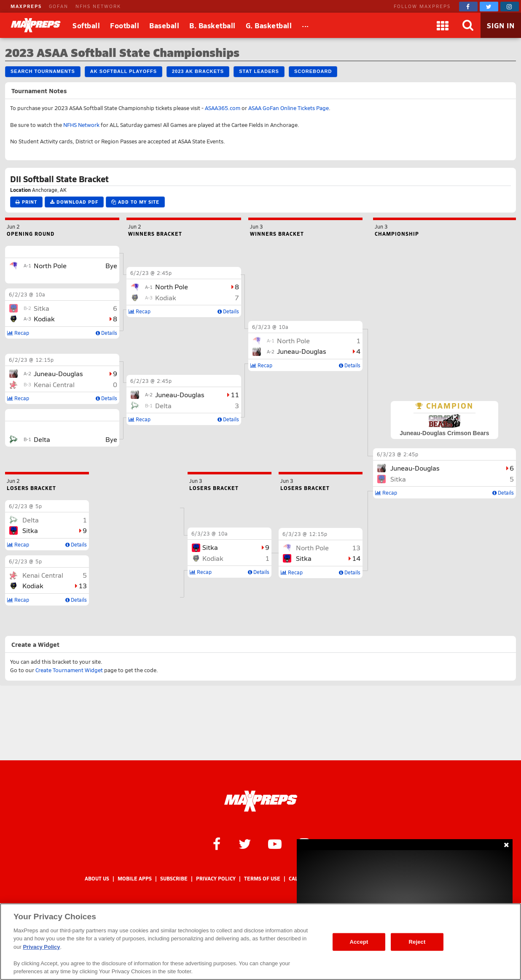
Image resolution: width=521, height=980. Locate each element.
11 (235, 394)
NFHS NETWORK (98, 6)
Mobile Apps (135, 879)
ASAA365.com (223, 108)
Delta (42, 439)
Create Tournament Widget (69, 670)
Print (26, 202)
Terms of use (262, 879)
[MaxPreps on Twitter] (489, 7)
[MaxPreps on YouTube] (275, 843)
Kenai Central (54, 384)
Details (503, 493)
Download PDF (74, 202)
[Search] (468, 25)
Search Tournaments (43, 71)
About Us (97, 879)
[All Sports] (305, 25)
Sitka (398, 479)
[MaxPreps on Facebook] (468, 7)
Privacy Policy (216, 879)
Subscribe (174, 879)
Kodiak (44, 319)
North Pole (50, 265)
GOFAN (59, 6)
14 (356, 558)
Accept (359, 942)
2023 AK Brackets (198, 71)
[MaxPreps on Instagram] (510, 7)
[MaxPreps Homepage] (261, 801)
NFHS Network (81, 125)
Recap (386, 493)
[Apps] (443, 25)
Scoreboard (313, 71)
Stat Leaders (259, 71)
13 (83, 586)
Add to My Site (135, 202)
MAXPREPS (26, 6)
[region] (260, 942)
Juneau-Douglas (415, 468)
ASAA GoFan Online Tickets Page (289, 108)
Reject (417, 942)
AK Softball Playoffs (124, 71)
